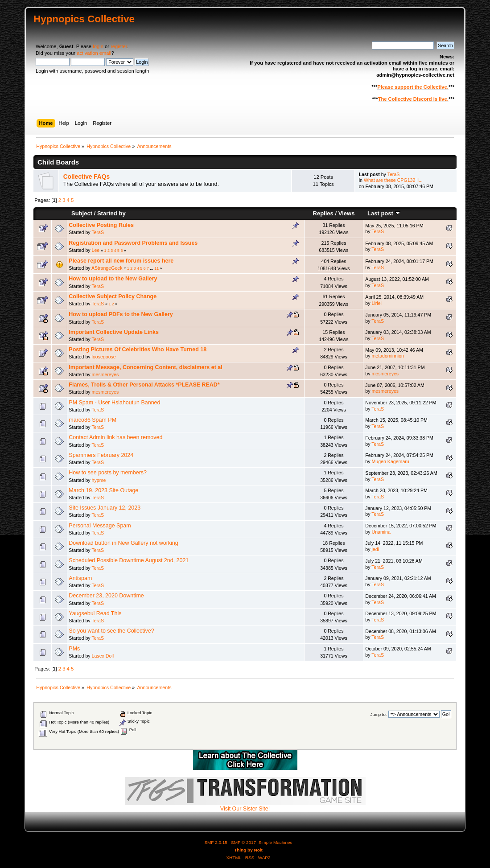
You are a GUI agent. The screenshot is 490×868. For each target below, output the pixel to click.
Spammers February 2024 (101, 455)
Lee (96, 250)
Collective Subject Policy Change (113, 296)
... (152, 268)
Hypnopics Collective (84, 19)
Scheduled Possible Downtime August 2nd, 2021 (129, 560)
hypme (99, 480)
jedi (376, 549)
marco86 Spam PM (93, 420)
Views (347, 213)
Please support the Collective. (413, 87)
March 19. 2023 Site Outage (103, 490)
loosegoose (104, 357)
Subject (82, 213)
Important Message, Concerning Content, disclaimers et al (145, 367)
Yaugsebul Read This (95, 613)
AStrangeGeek (107, 268)
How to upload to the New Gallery (113, 279)
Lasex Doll (103, 656)
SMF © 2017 (243, 842)
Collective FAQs (86, 177)
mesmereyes (105, 374)
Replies (323, 213)
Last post (384, 213)
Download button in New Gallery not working (123, 543)
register (119, 46)
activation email (94, 53)
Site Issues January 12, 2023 (105, 508)
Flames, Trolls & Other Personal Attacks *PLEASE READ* (144, 385)
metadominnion (388, 356)
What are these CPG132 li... (393, 180)
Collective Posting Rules (101, 225)
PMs (74, 649)
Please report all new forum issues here (121, 261)
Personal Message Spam (100, 526)
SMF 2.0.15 (216, 842)
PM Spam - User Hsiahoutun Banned (114, 403)
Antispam (80, 578)
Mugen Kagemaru (391, 461)
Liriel (377, 303)
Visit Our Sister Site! (245, 806)
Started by (111, 213)
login (98, 46)
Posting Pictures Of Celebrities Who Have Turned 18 (138, 350)
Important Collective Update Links (114, 332)
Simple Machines (276, 842)
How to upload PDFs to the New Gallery (121, 314)
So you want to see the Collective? (111, 631)
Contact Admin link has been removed (115, 437)
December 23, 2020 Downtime (106, 596)
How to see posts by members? (108, 473)
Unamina (381, 532)
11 (156, 268)
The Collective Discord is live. (413, 99)
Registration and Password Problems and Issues (133, 243)
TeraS (394, 174)
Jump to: (379, 714)
